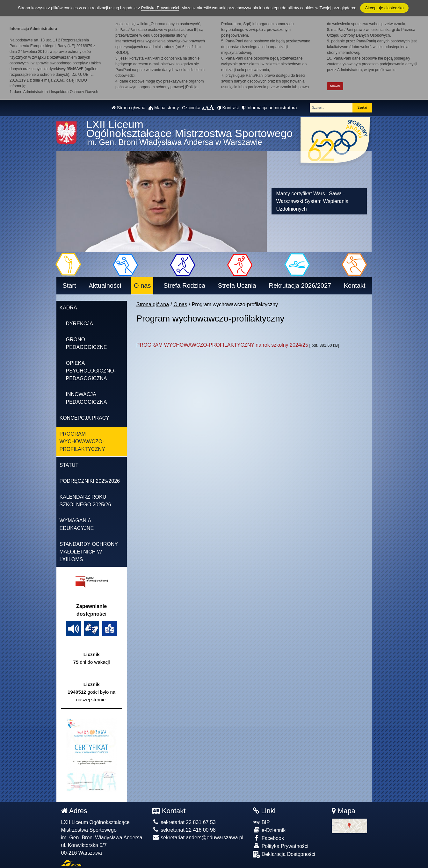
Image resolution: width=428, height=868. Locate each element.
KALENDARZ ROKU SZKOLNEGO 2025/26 (85, 501)
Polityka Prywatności (280, 846)
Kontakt (355, 286)
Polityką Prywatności (160, 8)
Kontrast (228, 108)
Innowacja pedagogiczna (87, 398)
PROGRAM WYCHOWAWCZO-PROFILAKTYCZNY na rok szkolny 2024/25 (222, 345)
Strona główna (128, 108)
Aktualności (105, 286)
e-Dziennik (269, 830)
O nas (142, 286)
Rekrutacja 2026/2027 (300, 286)
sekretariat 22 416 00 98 (184, 830)
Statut (69, 465)
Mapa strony (164, 108)
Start (69, 286)
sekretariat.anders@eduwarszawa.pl (198, 838)
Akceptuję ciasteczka (384, 8)
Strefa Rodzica (184, 286)
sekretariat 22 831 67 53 (184, 822)
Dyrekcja (80, 324)
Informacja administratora (270, 108)
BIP (261, 822)
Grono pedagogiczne (87, 343)
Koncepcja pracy (84, 418)
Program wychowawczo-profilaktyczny (82, 441)
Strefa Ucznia (237, 286)
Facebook (268, 838)
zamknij (335, 86)
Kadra (68, 308)
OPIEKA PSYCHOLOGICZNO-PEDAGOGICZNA (91, 371)
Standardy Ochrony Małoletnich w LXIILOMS (89, 552)
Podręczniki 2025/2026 (90, 481)
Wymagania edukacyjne (77, 524)
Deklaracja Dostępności (284, 854)
